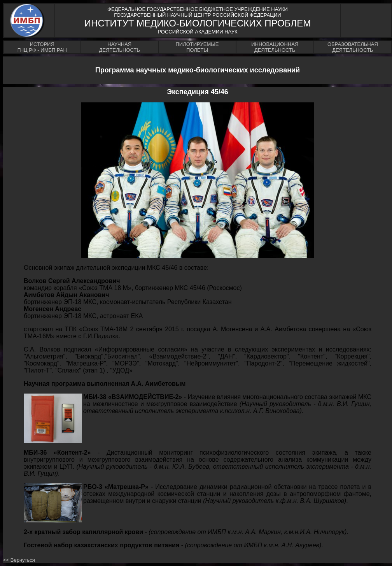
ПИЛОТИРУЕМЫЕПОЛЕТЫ (197, 47)
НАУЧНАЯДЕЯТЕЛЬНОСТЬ (120, 47)
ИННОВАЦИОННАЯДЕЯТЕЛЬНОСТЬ (275, 47)
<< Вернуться (19, 560)
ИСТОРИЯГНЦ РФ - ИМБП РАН (42, 47)
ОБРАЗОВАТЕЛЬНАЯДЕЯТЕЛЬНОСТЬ (353, 47)
